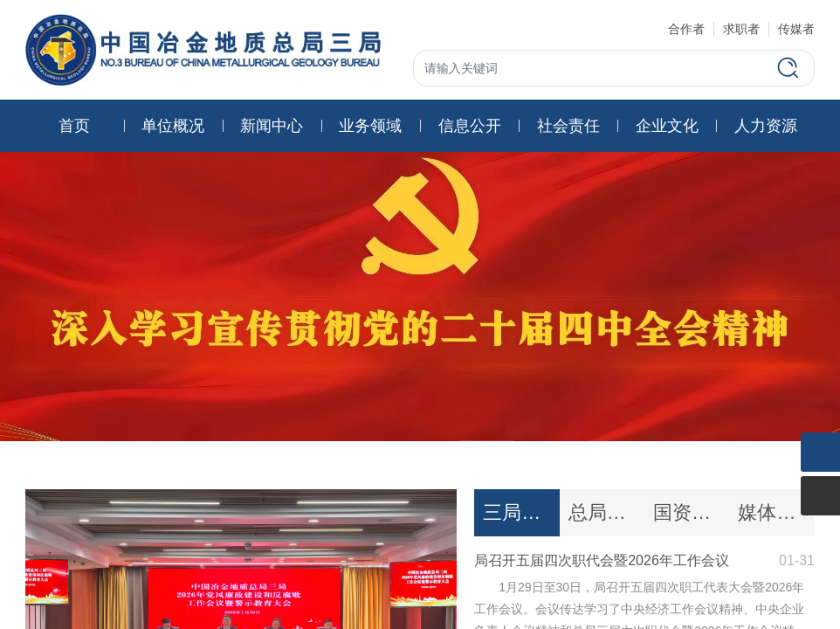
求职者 (741, 29)
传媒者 (796, 29)
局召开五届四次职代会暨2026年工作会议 (602, 560)
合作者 (686, 29)
